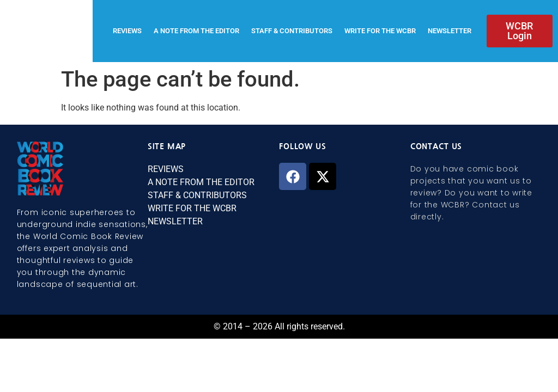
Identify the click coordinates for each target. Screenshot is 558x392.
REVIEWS (127, 31)
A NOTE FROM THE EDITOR (196, 31)
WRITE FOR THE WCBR (380, 31)
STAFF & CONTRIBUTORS (292, 31)
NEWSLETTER (450, 31)
